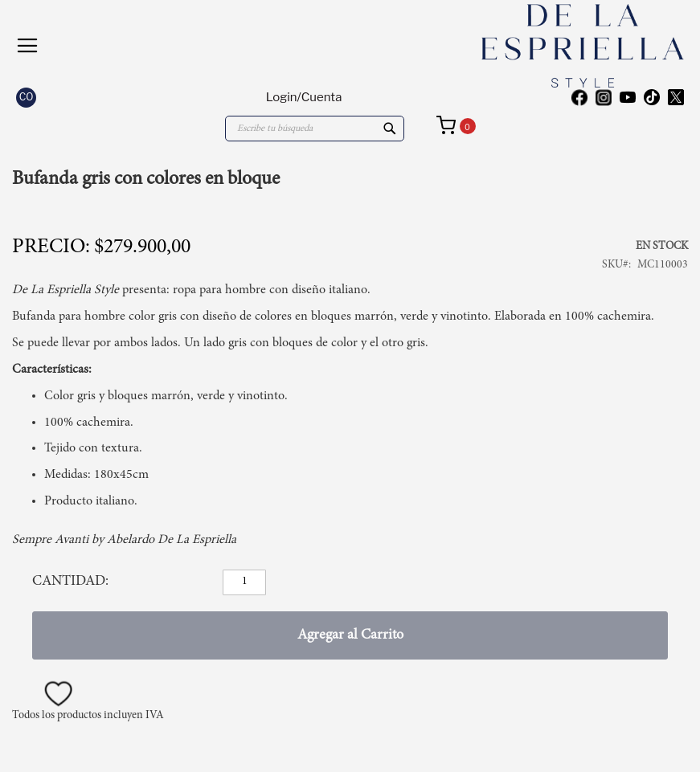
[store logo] (528, 46)
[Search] (390, 129)
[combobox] (315, 129)
